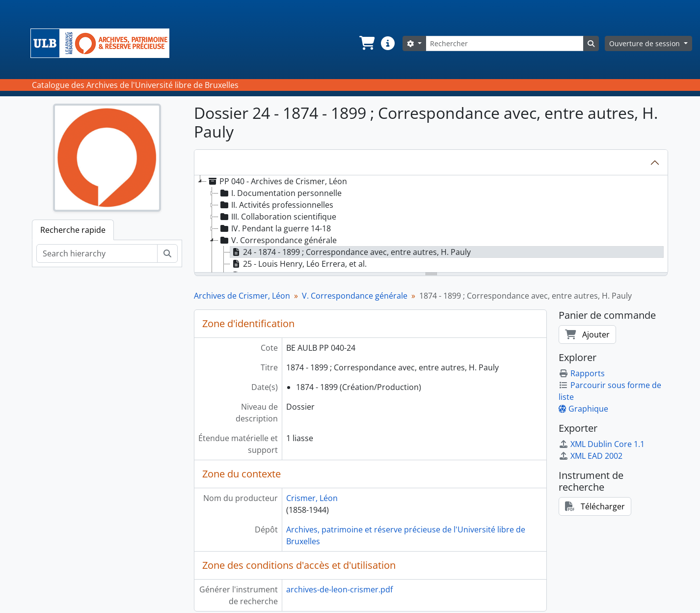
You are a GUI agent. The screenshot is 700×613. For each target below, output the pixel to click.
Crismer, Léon (312, 498)
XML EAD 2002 (591, 456)
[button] (366, 43)
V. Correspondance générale (355, 296)
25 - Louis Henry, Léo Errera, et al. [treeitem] (298, 264)
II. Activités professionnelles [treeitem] (276, 205)
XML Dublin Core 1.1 (602, 444)
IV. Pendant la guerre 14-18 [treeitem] (275, 228)
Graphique (583, 409)
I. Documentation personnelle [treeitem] (280, 193)
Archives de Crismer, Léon (242, 296)
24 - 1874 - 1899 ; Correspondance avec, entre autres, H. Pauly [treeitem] (350, 252)
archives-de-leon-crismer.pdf (339, 589)
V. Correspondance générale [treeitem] (278, 240)
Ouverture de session (646, 43)
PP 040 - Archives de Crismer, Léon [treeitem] (277, 181)
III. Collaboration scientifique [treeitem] (277, 217)
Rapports (582, 373)
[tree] (431, 224)
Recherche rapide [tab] (73, 230)
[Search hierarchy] (97, 253)
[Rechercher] (505, 43)
